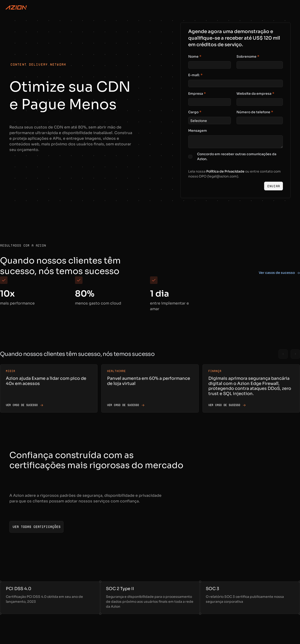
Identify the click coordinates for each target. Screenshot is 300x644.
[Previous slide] (283, 354)
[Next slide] (295, 354)
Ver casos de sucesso (279, 273)
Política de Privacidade (225, 171)
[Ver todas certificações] (36, 527)
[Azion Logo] (16, 8)
